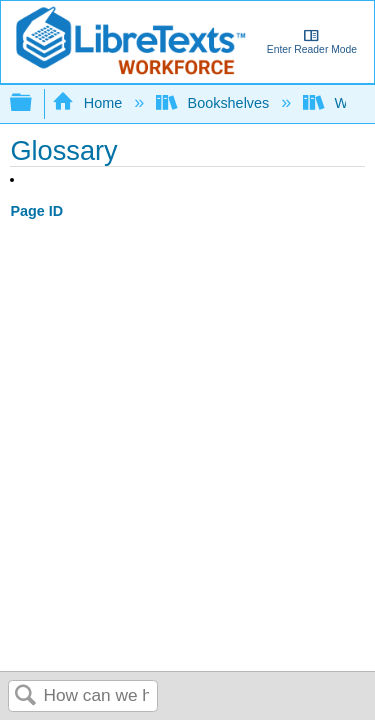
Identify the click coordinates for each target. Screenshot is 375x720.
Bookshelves (214, 103)
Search (26, 696)
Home (89, 103)
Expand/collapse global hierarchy (34, 103)
